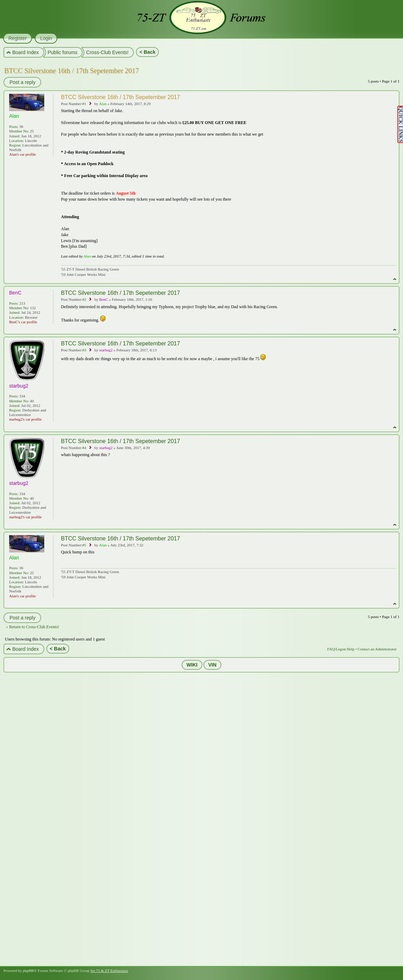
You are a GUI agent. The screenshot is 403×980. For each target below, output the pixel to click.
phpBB (28, 971)
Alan (103, 104)
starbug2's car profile (25, 419)
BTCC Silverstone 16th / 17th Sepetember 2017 (71, 71)
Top (395, 279)
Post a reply (22, 82)
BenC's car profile (23, 322)
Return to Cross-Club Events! (34, 627)
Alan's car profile (22, 154)
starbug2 (106, 350)
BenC (103, 299)
